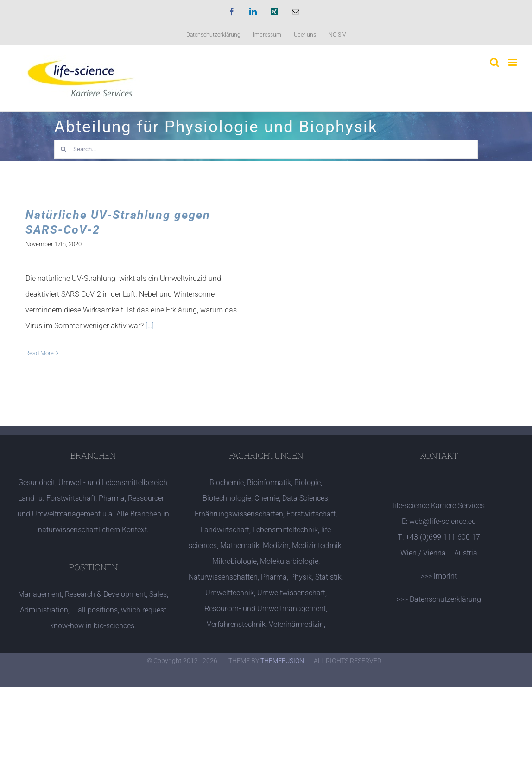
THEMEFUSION (282, 661)
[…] (150, 326)
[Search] (63, 149)
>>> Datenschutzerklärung (439, 599)
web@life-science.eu (443, 521)
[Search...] (266, 149)
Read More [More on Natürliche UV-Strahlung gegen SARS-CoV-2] (40, 353)
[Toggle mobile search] (494, 62)
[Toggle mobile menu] (513, 62)
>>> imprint (439, 576)
